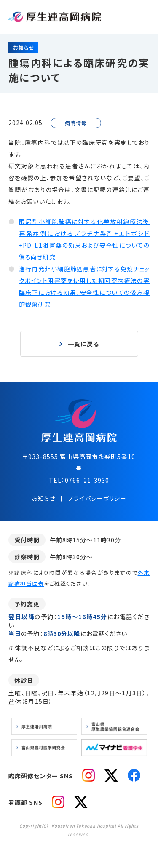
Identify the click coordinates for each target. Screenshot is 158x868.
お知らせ (43, 498)
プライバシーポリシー (97, 498)
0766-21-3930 (87, 480)
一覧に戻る (84, 344)
